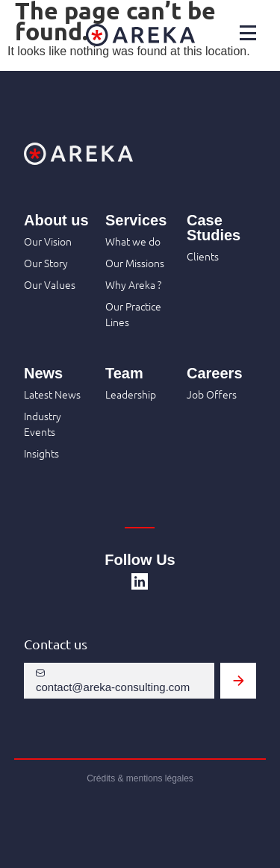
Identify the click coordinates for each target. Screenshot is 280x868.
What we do (133, 241)
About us (56, 220)
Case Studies (214, 228)
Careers (215, 373)
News (43, 373)
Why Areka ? (133, 284)
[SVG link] (140, 581)
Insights (41, 453)
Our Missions (135, 263)
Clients (203, 256)
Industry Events (43, 424)
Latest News (52, 394)
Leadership (131, 394)
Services (136, 220)
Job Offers (212, 394)
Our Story (46, 263)
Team (124, 373)
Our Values (50, 284)
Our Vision (48, 241)
